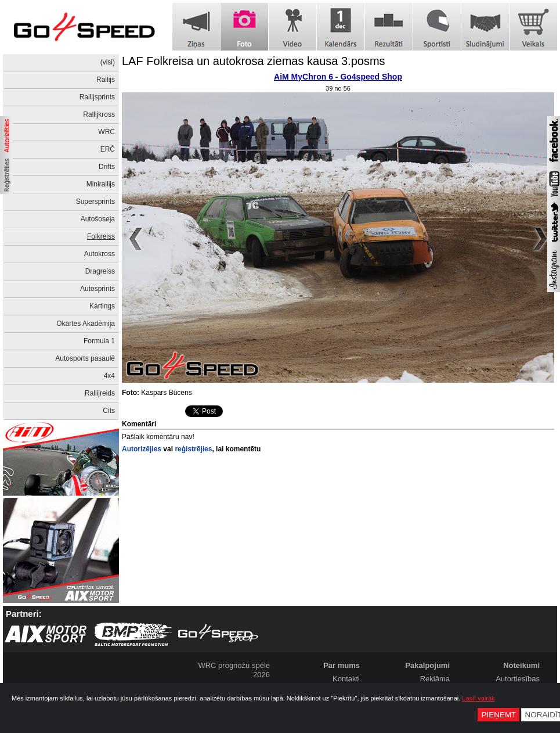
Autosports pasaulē (85, 358)
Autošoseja (98, 219)
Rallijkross (99, 114)
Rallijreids (100, 393)
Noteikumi (521, 665)
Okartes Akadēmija (86, 324)
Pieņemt (498, 715)
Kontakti (346, 679)
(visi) (108, 62)
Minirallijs (101, 184)
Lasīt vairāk (478, 698)
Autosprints (97, 289)
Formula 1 (99, 341)
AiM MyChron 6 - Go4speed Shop (338, 77)
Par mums (342, 665)
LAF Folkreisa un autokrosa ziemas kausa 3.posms (254, 61)
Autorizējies (142, 449)
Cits (109, 411)
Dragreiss (100, 271)
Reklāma (435, 679)
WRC (106, 132)
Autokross (100, 254)
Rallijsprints (97, 97)
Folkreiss (101, 236)
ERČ (108, 149)
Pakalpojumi (427, 665)
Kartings (102, 306)
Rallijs (106, 80)
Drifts (107, 167)
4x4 (109, 376)
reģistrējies (193, 449)
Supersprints (95, 202)
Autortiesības (518, 679)
